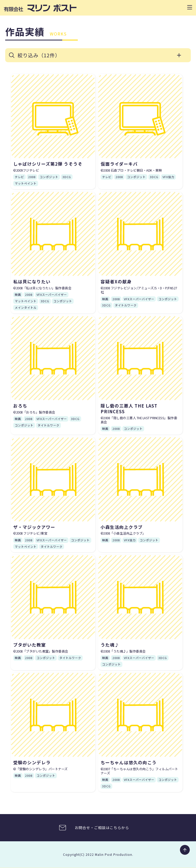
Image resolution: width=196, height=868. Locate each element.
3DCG (67, 177)
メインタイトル (26, 308)
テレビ (19, 177)
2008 (32, 177)
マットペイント (26, 184)
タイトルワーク (126, 305)
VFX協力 (168, 177)
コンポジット (49, 177)
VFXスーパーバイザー (52, 295)
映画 (18, 295)
